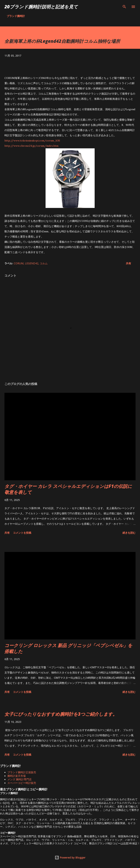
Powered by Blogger (70, 857)
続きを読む (129, 533)
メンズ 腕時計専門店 (20, 779)
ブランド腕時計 (16, 16)
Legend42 (32, 263)
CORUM (19, 263)
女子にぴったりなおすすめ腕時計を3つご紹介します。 (61, 714)
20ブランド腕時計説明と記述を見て (41, 7)
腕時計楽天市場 (17, 776)
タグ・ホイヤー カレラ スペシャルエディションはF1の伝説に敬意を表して (68, 489)
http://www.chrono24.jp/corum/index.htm (31, 146)
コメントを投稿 (22, 533)
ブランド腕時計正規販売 (22, 772)
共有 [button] (128, 263)
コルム (44, 263)
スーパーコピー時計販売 (22, 783)
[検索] (124, 7)
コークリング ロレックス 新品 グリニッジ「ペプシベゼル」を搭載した (68, 648)
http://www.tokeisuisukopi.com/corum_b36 (32, 141)
